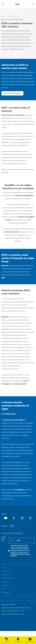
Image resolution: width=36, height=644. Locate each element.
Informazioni (6, 593)
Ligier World (6, 582)
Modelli (4, 568)
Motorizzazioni (6, 571)
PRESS (3, 589)
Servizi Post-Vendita (8, 578)
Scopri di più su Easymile (12, 93)
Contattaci (5, 585)
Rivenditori (5, 575)
